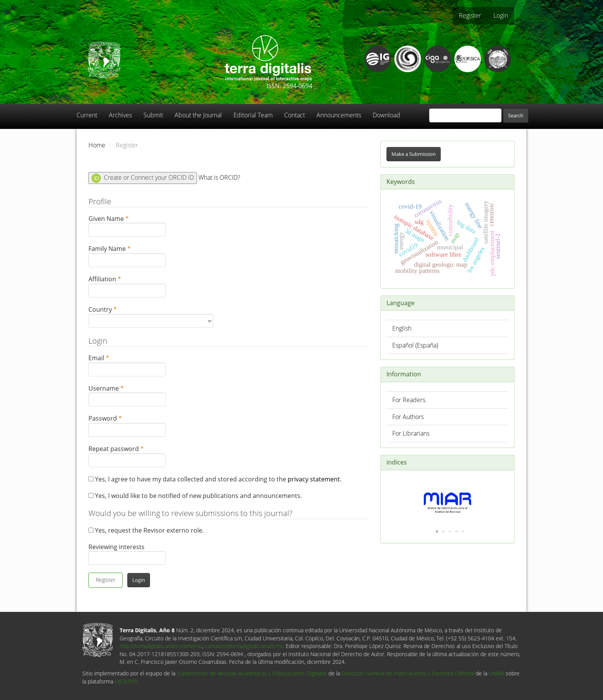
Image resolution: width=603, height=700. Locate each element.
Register (470, 15)
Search (516, 115)
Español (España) (415, 345)
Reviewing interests (127, 554)
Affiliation (127, 286)
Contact (295, 115)
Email (127, 365)
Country (151, 317)
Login (501, 15)
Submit (153, 115)
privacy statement (314, 479)
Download (386, 115)
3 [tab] (450, 532)
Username (127, 395)
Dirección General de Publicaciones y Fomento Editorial (408, 673)
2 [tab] (443, 532)
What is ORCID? (219, 177)
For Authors (408, 417)
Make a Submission (414, 154)
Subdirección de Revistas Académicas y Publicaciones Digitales (252, 673)
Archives (120, 115)
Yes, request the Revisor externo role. (146, 530)
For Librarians (411, 433)
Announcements (339, 115)
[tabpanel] (448, 499)
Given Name (127, 226)
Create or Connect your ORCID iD (143, 178)
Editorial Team (253, 115)
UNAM (496, 673)
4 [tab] (456, 532)
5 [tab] (463, 532)
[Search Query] (465, 115)
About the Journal (198, 115)
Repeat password (127, 456)
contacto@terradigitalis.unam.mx (244, 646)
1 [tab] (437, 532)
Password (127, 425)
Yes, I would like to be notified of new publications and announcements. (195, 496)
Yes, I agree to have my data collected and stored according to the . (215, 479)
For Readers (409, 400)
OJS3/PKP (126, 681)
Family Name (127, 256)
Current (87, 115)
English (402, 328)
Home (97, 145)
